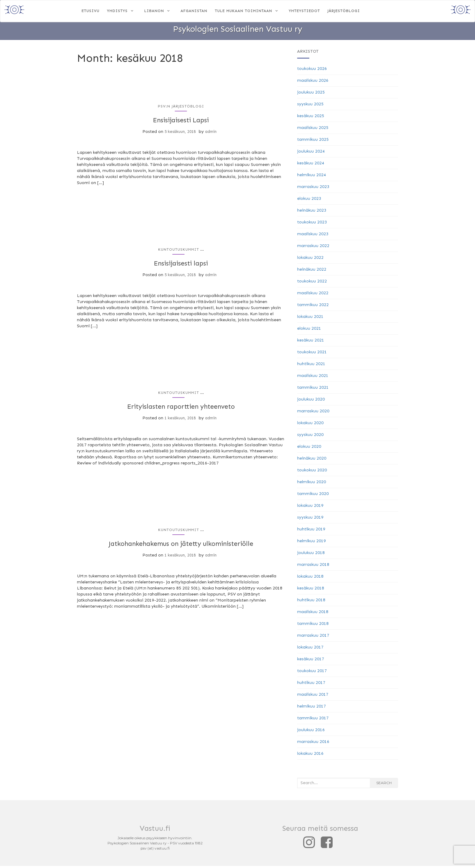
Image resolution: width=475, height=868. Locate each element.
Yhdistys (117, 11)
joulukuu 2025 (311, 94)
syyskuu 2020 (310, 437)
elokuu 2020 (309, 449)
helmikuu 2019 (312, 543)
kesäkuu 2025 (311, 118)
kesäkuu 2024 (311, 165)
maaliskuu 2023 (313, 236)
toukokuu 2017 (312, 673)
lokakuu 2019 (310, 508)
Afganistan (194, 11)
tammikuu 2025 (313, 142)
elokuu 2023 (309, 201)
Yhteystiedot (304, 11)
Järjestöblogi (344, 11)
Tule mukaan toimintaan (243, 11)
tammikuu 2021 (313, 389)
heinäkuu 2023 (312, 212)
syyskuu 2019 (310, 519)
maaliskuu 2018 (313, 614)
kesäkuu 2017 (311, 661)
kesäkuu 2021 (311, 342)
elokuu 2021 (309, 330)
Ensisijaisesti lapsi (181, 265)
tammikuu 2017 (313, 720)
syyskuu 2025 (310, 106)
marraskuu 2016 (313, 744)
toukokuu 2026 (312, 71)
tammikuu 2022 (313, 307)
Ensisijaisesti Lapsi (181, 122)
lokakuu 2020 (310, 425)
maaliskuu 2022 (313, 295)
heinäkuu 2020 (312, 460)
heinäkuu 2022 (312, 271)
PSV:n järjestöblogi (181, 108)
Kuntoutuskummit (179, 251)
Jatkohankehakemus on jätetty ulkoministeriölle (181, 545)
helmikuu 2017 (312, 708)
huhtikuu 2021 (311, 366)
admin (211, 133)
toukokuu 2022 (312, 283)
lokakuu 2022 (310, 260)
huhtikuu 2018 (311, 602)
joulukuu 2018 (311, 555)
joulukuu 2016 (311, 732)
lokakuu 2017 (310, 649)
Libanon (154, 11)
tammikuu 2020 (313, 496)
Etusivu (90, 11)
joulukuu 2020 (311, 401)
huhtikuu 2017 (311, 685)
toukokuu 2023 (312, 224)
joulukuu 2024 (311, 153)
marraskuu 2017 (313, 637)
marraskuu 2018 (313, 567)
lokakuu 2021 (310, 319)
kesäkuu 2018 (311, 590)
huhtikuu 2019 (311, 531)
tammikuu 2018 (313, 626)
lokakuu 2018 (310, 578)
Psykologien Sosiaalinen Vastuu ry (237, 31)
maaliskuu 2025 (313, 130)
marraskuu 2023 (313, 189)
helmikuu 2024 (312, 177)
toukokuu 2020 (312, 472)
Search (384, 785)
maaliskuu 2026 (313, 83)
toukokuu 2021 (312, 354)
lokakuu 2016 (310, 756)
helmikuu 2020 (312, 484)
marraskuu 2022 (313, 248)
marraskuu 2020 (313, 413)
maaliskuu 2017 (313, 696)
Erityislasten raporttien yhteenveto (181, 408)
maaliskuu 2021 (313, 378)
